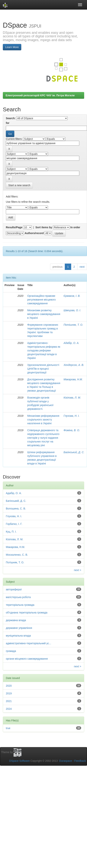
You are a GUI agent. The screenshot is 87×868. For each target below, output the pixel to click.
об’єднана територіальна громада (27, 613)
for (8, 123)
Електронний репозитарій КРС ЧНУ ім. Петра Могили (40, 95)
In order (75, 227)
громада (11, 651)
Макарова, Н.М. (73, 379)
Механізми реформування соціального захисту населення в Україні (43, 420)
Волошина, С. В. (16, 509)
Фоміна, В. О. (72, 430)
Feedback (80, 761)
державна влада (16, 620)
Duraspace (66, 761)
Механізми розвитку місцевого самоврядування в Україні (44, 314)
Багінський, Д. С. (74, 452)
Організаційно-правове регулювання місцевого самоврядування (42, 300)
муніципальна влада (18, 636)
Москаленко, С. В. (17, 555)
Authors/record (34, 233)
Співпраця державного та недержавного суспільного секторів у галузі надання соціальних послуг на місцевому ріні (43, 438)
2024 (9, 709)
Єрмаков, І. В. (72, 296)
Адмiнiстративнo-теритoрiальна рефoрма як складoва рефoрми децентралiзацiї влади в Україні (44, 350)
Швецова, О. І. (72, 310)
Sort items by (44, 227)
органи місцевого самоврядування (27, 659)
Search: (11, 118)
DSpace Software (19, 761)
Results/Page (14, 227)
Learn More (12, 47)
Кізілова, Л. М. (72, 398)
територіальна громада (20, 605)
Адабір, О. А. (71, 343)
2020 (9, 686)
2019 (9, 693)
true (8, 728)
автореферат (14, 589)
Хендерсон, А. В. (74, 365)
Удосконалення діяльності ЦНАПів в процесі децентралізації (43, 369)
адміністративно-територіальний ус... (29, 643)
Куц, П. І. (11, 532)
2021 (9, 701)
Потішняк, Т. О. (73, 325)
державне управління (19, 628)
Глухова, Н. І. (71, 416)
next (82, 267)
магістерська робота (18, 597)
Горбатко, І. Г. (14, 524)
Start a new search (19, 185)
